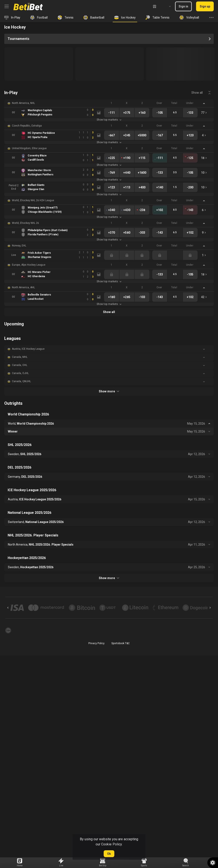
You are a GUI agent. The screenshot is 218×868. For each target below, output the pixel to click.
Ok (109, 854)
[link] (28, 6)
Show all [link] (197, 93)
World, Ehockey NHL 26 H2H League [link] (33, 200)
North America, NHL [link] (23, 103)
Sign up (205, 6)
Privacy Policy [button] (96, 643)
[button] (109, 103)
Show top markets (109, 120)
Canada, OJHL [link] (20, 373)
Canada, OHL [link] (20, 365)
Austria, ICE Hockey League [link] (28, 349)
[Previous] (8, 608)
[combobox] (167, 6)
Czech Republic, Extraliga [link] (27, 126)
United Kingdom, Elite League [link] (29, 148)
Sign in (183, 6)
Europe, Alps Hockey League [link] (29, 265)
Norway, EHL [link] (19, 246)
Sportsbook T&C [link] (120, 643)
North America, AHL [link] (23, 287)
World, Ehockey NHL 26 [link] (25, 223)
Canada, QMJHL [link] (21, 381)
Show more (109, 391)
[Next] (210, 608)
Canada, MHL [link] (20, 357)
